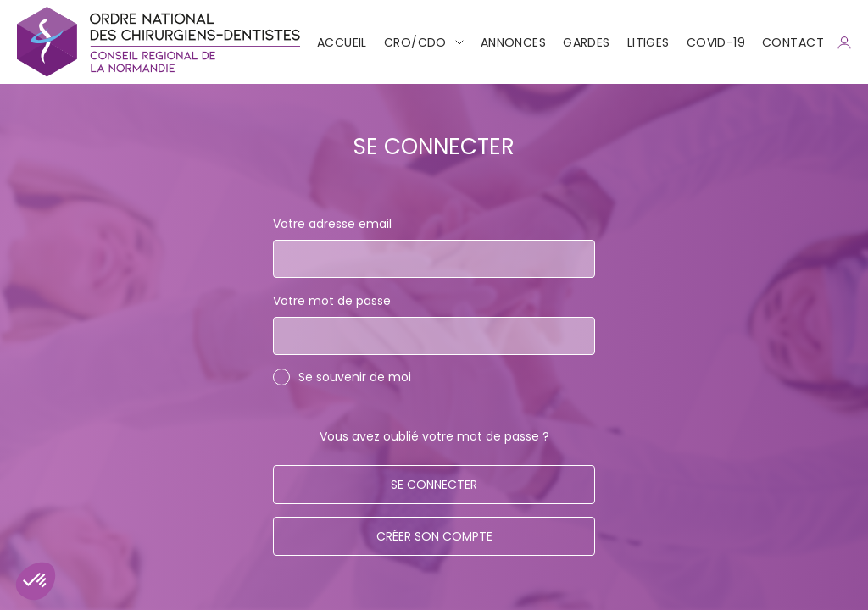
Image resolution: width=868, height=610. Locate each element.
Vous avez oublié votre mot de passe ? (434, 436)
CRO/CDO (415, 42)
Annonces (513, 42)
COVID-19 (716, 42)
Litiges (648, 42)
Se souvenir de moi (355, 377)
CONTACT (793, 42)
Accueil (342, 42)
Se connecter (434, 485)
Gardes (587, 42)
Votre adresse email (332, 224)
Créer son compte (434, 536)
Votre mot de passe (332, 301)
